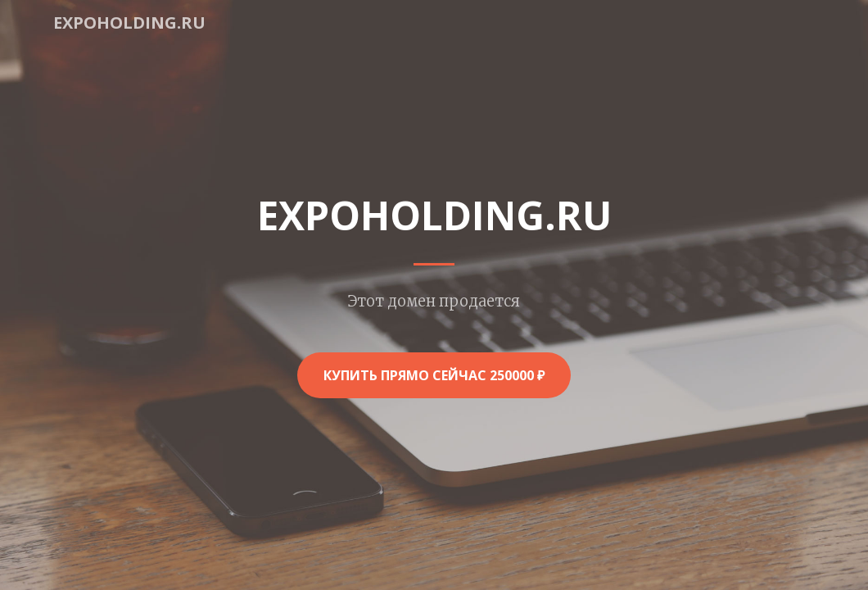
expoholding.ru (129, 23)
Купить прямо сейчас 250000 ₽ (434, 375)
